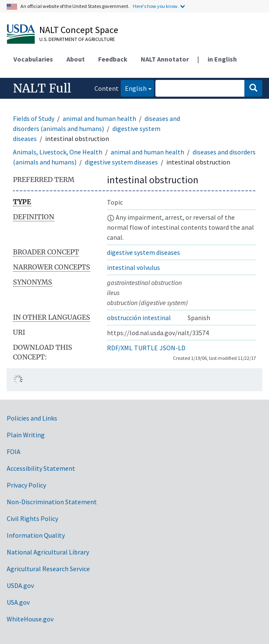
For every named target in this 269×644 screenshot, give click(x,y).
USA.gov (18, 602)
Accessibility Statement (41, 468)
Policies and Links (32, 418)
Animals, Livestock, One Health (58, 152)
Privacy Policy (26, 485)
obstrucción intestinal (139, 318)
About (76, 59)
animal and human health (99, 118)
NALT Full (42, 88)
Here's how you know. (156, 6)
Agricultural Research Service (48, 569)
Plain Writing (26, 435)
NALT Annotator (165, 59)
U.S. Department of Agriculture (77, 39)
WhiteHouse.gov (30, 619)
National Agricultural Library (48, 552)
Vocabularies (33, 59)
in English (222, 59)
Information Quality (36, 535)
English (134, 88)
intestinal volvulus (133, 267)
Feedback (113, 59)
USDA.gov (20, 585)
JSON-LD (173, 348)
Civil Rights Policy (32, 518)
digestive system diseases (121, 162)
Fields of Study (34, 118)
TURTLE (146, 348)
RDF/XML (120, 348)
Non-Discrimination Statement (52, 502)
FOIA (14, 452)
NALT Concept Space (79, 30)
